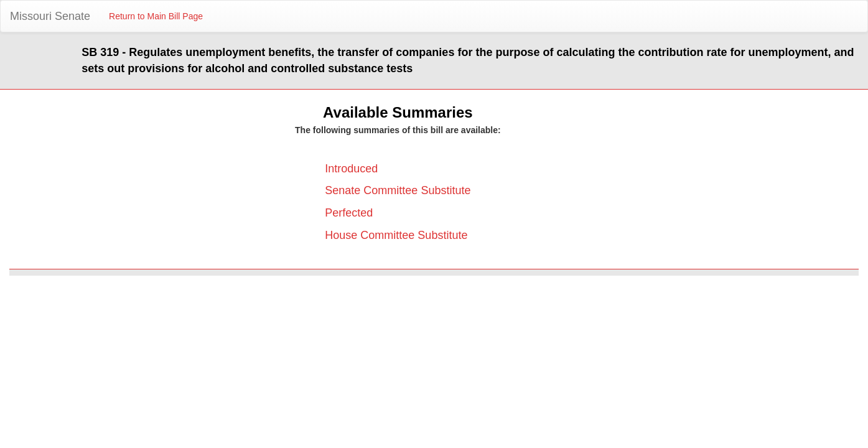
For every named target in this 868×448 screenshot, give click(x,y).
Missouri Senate (50, 16)
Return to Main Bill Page (156, 16)
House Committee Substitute (396, 235)
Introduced (351, 169)
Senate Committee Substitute (398, 190)
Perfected (349, 213)
